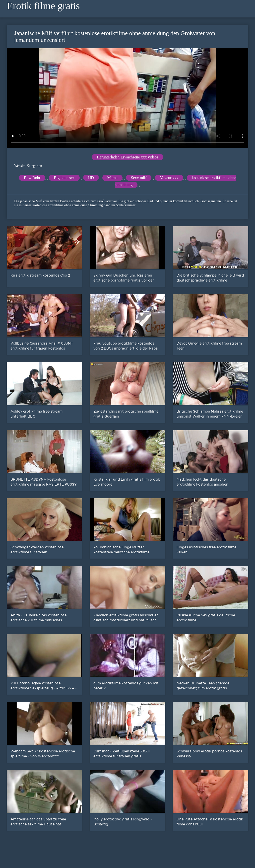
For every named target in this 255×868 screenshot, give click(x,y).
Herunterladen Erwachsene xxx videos (128, 157)
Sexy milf (139, 178)
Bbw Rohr (32, 178)
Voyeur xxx (169, 178)
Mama (112, 178)
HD (91, 178)
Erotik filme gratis (43, 6)
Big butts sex (64, 178)
